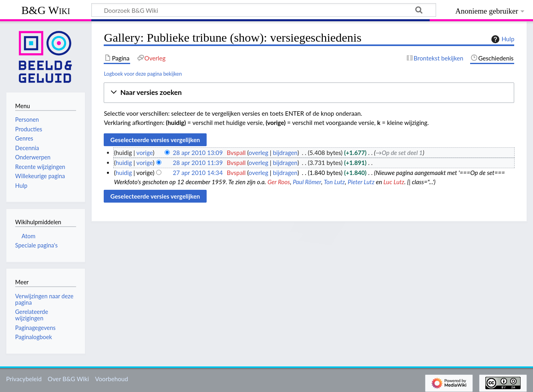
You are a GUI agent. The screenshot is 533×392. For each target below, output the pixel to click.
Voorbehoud (111, 379)
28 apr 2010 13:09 (198, 153)
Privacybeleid (24, 379)
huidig (124, 163)
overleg (258, 153)
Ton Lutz (334, 182)
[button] (309, 93)
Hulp (502, 39)
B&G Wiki (46, 10)
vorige (145, 153)
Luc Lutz (394, 182)
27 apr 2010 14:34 (198, 173)
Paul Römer (307, 182)
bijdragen (285, 153)
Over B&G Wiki (68, 379)
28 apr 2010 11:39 (198, 163)
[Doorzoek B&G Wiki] (264, 10)
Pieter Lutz (361, 182)
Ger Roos (279, 182)
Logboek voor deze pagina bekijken (143, 74)
